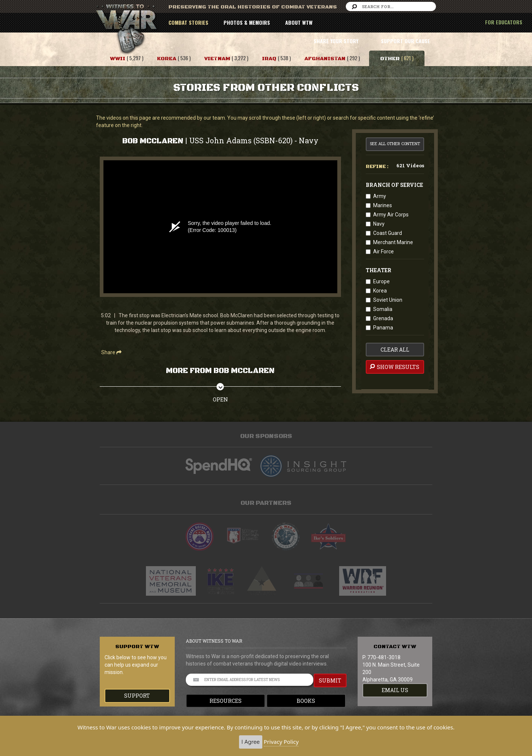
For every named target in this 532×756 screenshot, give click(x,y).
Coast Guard (388, 233)
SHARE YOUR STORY (336, 41)
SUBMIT (330, 680)
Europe (381, 281)
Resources (226, 701)
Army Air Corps (391, 215)
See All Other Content (395, 143)
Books (306, 701)
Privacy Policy (281, 742)
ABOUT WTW (299, 22)
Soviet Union (388, 300)
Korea (380, 291)
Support (137, 696)
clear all (395, 350)
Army (380, 196)
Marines (383, 205)
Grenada (383, 318)
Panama (383, 328)
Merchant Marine (393, 242)
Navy (379, 224)
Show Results (394, 367)
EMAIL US (395, 690)
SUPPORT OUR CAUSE (405, 41)
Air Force (383, 252)
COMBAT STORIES (188, 22)
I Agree (251, 742)
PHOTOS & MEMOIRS (247, 22)
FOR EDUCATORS (504, 22)
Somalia (383, 309)
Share (111, 352)
